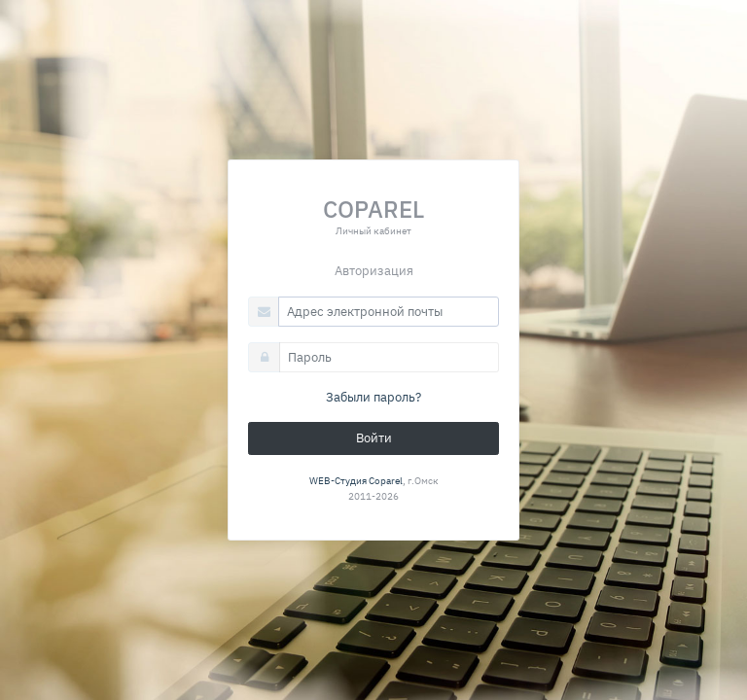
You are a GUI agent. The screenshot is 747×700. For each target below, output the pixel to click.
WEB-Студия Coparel (356, 480)
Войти (374, 438)
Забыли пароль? (373, 397)
